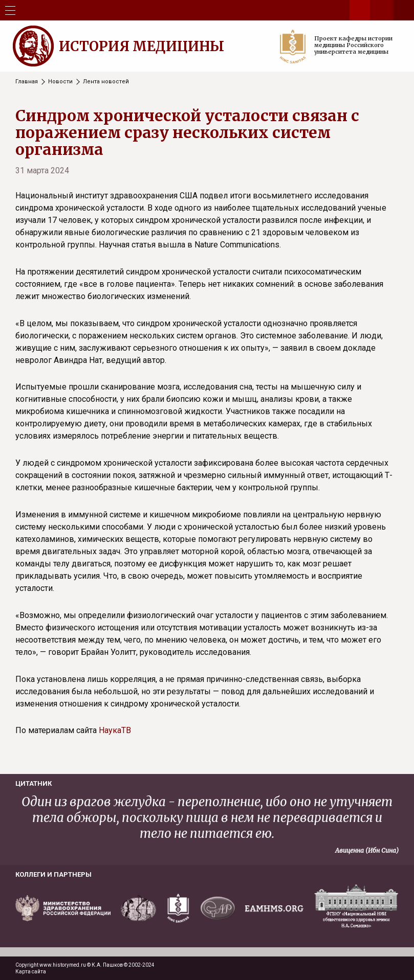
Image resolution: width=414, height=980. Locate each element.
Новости (60, 82)
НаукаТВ (115, 730)
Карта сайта (31, 972)
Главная (27, 82)
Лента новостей (106, 82)
